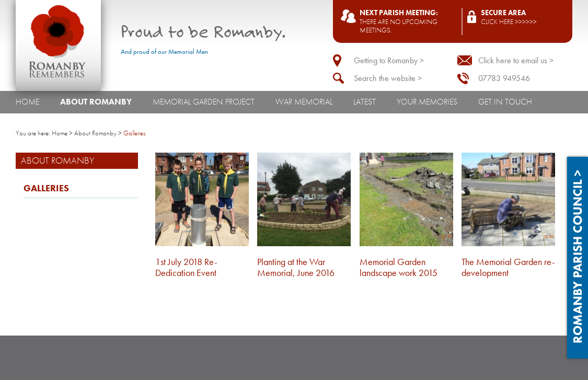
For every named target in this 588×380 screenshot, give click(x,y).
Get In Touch (505, 102)
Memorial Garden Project (204, 102)
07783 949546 (504, 78)
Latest (365, 102)
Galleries (46, 188)
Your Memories (427, 102)
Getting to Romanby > (389, 60)
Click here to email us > (516, 60)
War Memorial (304, 102)
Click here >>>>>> (509, 22)
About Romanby (96, 102)
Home (27, 102)
